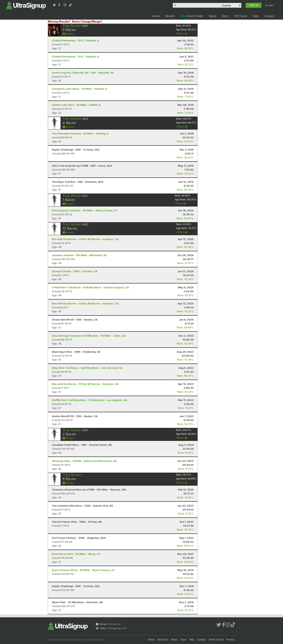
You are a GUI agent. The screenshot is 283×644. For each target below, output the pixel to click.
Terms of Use (216, 640)
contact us (114, 624)
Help (256, 16)
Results (170, 16)
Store (225, 16)
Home (156, 16)
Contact (269, 16)
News (213, 16)
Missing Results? (59, 21)
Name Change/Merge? (87, 21)
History (182, 33)
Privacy (231, 640)
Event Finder (192, 16)
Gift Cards (241, 16)
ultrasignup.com (117, 628)
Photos (68, 34)
